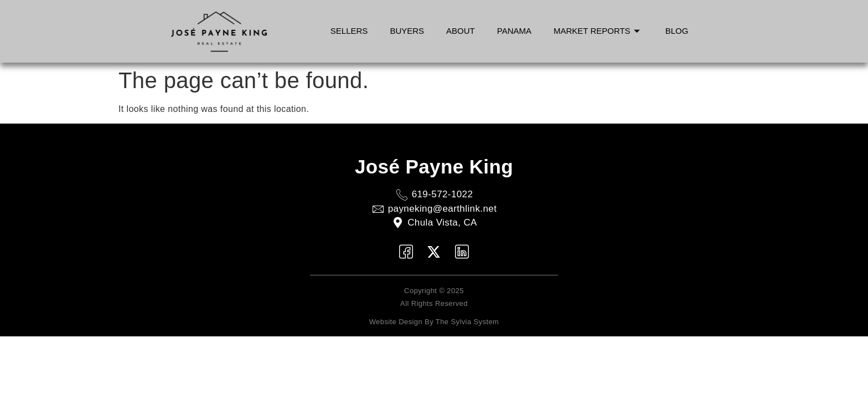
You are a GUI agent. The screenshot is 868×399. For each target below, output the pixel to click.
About (461, 31)
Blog (677, 31)
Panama (514, 31)
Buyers (407, 31)
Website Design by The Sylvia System (434, 322)
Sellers (349, 31)
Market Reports (597, 31)
